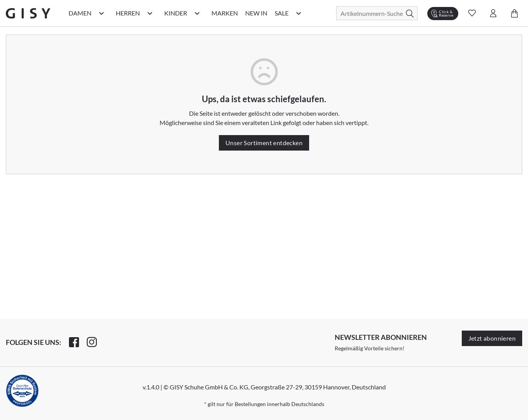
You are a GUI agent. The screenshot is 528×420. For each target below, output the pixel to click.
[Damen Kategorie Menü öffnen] (101, 13)
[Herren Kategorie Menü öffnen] (150, 13)
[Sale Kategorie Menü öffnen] (299, 13)
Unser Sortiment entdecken (264, 143)
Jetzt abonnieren (492, 338)
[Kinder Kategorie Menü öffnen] (197, 13)
